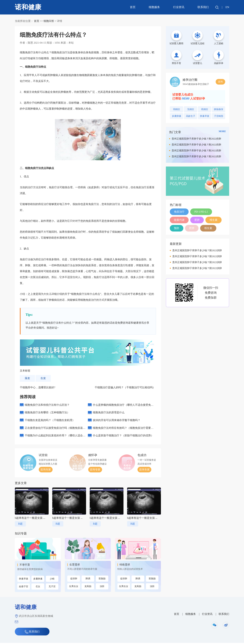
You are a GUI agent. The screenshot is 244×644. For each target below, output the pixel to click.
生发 (43, 378)
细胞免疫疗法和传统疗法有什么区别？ (47, 405)
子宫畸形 (219, 116)
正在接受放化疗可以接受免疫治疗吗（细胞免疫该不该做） (55, 430)
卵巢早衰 (24, 580)
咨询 (220, 82)
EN (227, 7)
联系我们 (203, 7)
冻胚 (102, 587)
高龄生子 (191, 116)
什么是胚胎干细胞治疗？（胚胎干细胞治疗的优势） (123, 437)
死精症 (205, 109)
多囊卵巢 (38, 580)
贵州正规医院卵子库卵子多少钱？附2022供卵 (196, 139)
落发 (27, 378)
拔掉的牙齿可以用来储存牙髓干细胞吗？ (117, 421)
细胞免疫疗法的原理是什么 (109, 413)
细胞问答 (49, 21)
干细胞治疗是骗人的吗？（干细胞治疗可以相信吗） (125, 387)
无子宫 (52, 588)
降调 (88, 580)
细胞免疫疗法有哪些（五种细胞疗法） (47, 413)
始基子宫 (24, 588)
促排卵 (74, 580)
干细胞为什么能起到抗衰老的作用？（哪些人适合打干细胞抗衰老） (55, 438)
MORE (222, 131)
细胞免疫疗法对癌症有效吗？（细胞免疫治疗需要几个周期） (123, 430)
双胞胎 (102, 580)
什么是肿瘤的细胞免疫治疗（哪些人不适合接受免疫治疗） (123, 406)
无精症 (191, 109)
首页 (133, 7)
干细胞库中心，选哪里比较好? (38, 387)
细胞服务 (154, 7)
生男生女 (74, 587)
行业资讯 (179, 7)
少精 (52, 580)
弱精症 (177, 109)
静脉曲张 (219, 109)
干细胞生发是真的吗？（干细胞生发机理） (50, 421)
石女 (38, 588)
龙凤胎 (88, 587)
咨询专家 (46, 471)
